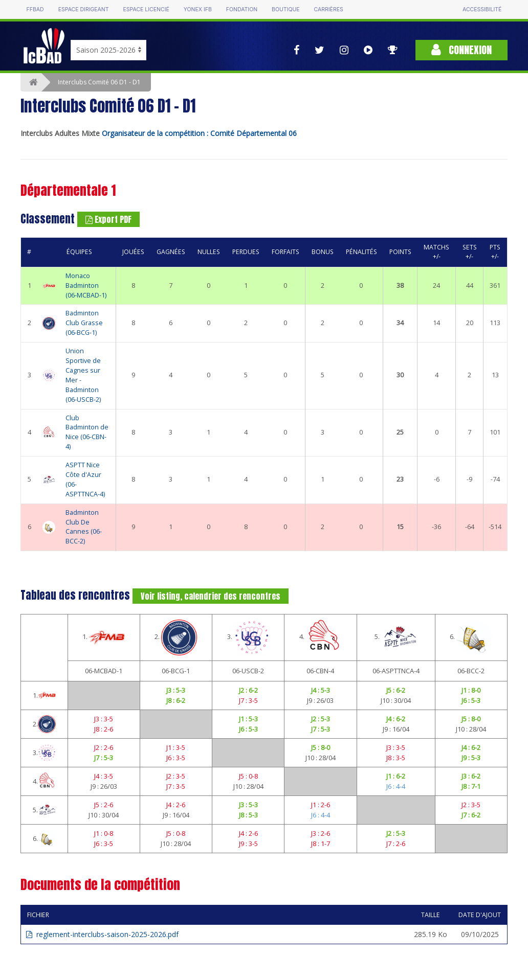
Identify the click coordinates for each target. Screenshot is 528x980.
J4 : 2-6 (176, 805)
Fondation (242, 9)
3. (248, 637)
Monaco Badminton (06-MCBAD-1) (86, 286)
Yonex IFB (198, 9)
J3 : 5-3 (176, 690)
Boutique (285, 9)
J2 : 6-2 (248, 690)
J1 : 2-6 (321, 805)
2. (176, 637)
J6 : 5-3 (471, 700)
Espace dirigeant (84, 9)
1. (104, 637)
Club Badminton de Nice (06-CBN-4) (87, 432)
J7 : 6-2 (471, 815)
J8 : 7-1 (471, 786)
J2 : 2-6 (104, 747)
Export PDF (108, 219)
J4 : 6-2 (396, 719)
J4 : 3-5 (104, 776)
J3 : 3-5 (104, 719)
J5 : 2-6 (104, 805)
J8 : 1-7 (321, 844)
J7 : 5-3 (321, 729)
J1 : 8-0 (471, 690)
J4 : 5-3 (321, 690)
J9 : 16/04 (396, 729)
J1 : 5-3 (248, 719)
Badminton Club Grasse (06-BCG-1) (84, 323)
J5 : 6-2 (396, 690)
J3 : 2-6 (321, 833)
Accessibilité (482, 9)
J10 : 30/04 (396, 700)
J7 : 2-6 (396, 844)
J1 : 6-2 (396, 776)
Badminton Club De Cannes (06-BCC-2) (84, 527)
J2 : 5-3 (321, 719)
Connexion (461, 50)
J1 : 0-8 (104, 833)
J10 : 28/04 (471, 729)
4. (321, 637)
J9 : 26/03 (320, 700)
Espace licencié (146, 9)
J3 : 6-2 (471, 776)
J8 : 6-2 (176, 700)
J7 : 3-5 (248, 700)
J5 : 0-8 (248, 776)
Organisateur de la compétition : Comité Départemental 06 (199, 133)
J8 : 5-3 (248, 815)
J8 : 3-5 (396, 758)
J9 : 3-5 (248, 844)
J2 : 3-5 (176, 776)
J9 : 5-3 (471, 758)
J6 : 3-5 (176, 758)
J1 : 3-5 (176, 747)
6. (471, 637)
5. (396, 637)
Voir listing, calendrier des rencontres (211, 596)
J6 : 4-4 (396, 786)
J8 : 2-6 (104, 729)
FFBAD (35, 9)
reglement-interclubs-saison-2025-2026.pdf (102, 934)
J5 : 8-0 (471, 719)
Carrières (329, 9)
